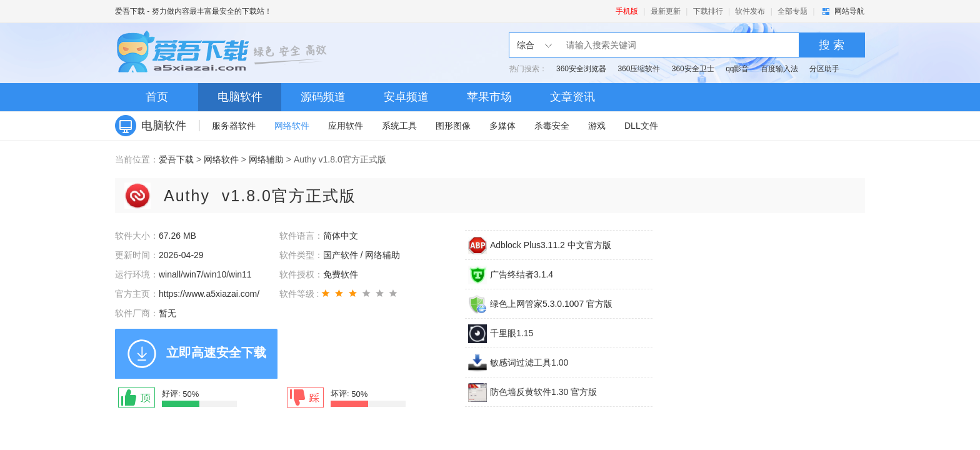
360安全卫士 (693, 69)
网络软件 (292, 126)
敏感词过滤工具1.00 (529, 362)
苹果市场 (489, 97)
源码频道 (323, 97)
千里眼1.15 (512, 333)
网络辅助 (266, 159)
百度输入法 (779, 69)
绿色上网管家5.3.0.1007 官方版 (551, 304)
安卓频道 (406, 97)
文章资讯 (572, 97)
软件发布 (750, 11)
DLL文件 (641, 126)
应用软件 (346, 126)
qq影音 (737, 69)
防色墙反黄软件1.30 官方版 (543, 392)
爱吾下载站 (224, 53)
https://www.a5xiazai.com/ (209, 294)
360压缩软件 (639, 69)
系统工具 (399, 126)
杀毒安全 (552, 126)
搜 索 (832, 45)
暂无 (167, 313)
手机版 (627, 11)
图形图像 (453, 126)
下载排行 (708, 11)
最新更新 (666, 11)
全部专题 (792, 11)
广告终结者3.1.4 (522, 274)
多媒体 (502, 126)
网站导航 (849, 11)
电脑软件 (240, 97)
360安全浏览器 (581, 69)
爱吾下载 (130, 11)
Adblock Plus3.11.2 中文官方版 (551, 245)
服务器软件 (234, 126)
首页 (157, 97)
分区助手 (824, 69)
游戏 (597, 126)
